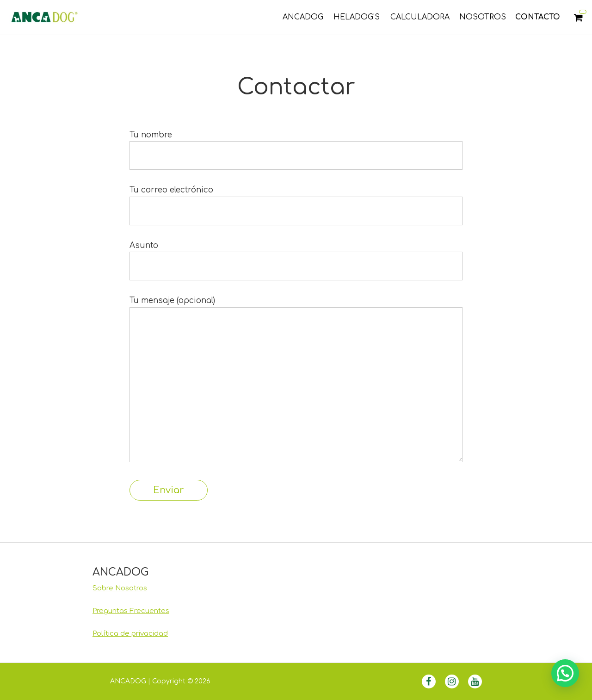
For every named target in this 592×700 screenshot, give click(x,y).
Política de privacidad (130, 634)
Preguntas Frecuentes (131, 611)
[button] (565, 673)
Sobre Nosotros (120, 588)
